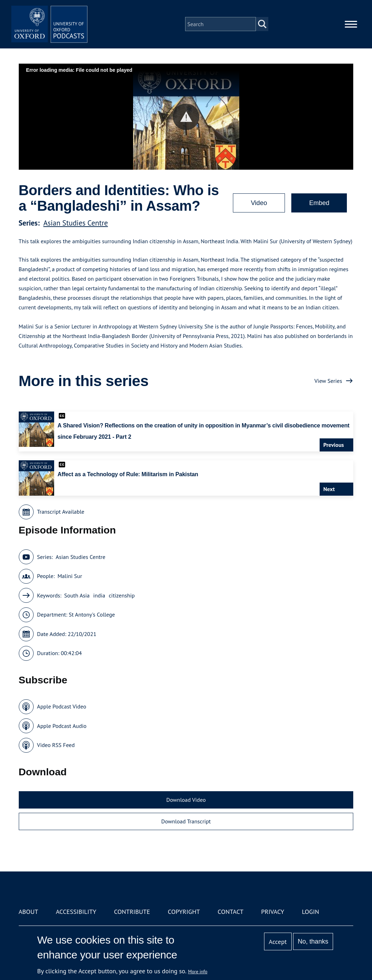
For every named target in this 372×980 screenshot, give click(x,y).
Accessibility (76, 912)
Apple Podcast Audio (62, 726)
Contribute (132, 912)
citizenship (122, 595)
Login (311, 912)
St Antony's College (92, 614)
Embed (319, 203)
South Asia (77, 595)
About (28, 912)
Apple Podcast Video (62, 706)
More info (198, 972)
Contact (231, 912)
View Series (328, 381)
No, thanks (313, 941)
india (99, 595)
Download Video (186, 800)
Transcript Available (61, 512)
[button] (186, 117)
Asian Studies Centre (75, 223)
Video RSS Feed (56, 745)
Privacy (273, 912)
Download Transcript (186, 821)
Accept (278, 942)
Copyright (184, 912)
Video (259, 203)
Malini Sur (70, 576)
